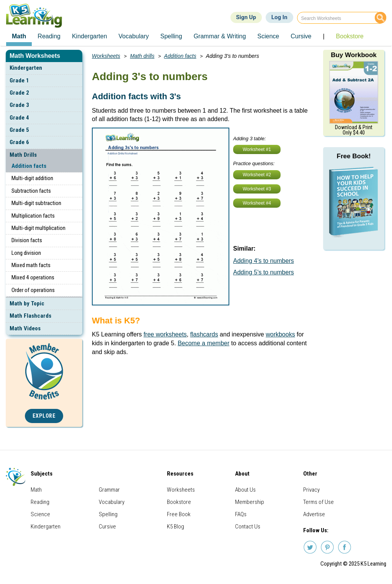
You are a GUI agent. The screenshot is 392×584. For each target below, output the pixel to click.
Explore (44, 416)
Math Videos (25, 328)
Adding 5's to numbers (264, 272)
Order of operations (33, 290)
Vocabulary (112, 502)
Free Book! (354, 156)
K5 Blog (176, 527)
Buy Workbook (354, 55)
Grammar (109, 490)
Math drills (142, 56)
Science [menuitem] (268, 36)
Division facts (27, 240)
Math (36, 490)
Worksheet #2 (257, 175)
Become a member (203, 343)
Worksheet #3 (257, 189)
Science (40, 514)
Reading (40, 502)
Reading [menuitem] (49, 36)
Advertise (314, 514)
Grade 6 (19, 142)
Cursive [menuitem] (301, 36)
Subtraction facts (31, 191)
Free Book (179, 514)
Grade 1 (19, 80)
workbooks (280, 334)
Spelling (108, 514)
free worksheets (165, 334)
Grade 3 (19, 105)
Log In (279, 17)
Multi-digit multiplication (38, 228)
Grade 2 (19, 93)
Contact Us (248, 527)
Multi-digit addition (32, 178)
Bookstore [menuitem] (350, 36)
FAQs (241, 514)
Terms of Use (318, 502)
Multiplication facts (33, 216)
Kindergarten (26, 68)
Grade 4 (19, 118)
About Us (245, 490)
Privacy (311, 490)
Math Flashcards (30, 316)
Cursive (107, 527)
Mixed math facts (31, 265)
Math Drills (23, 155)
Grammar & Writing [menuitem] (220, 36)
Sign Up (246, 17)
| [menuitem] (323, 36)
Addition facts (29, 166)
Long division (26, 253)
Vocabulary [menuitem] (134, 36)
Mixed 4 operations (33, 277)
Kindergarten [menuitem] (90, 36)
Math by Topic (27, 303)
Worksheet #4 (257, 203)
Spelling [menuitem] (171, 36)
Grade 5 (19, 130)
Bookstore (179, 502)
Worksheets (106, 56)
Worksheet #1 (257, 149)
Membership (250, 502)
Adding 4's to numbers (264, 261)
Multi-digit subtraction (36, 203)
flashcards (204, 334)
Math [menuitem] (19, 36)
